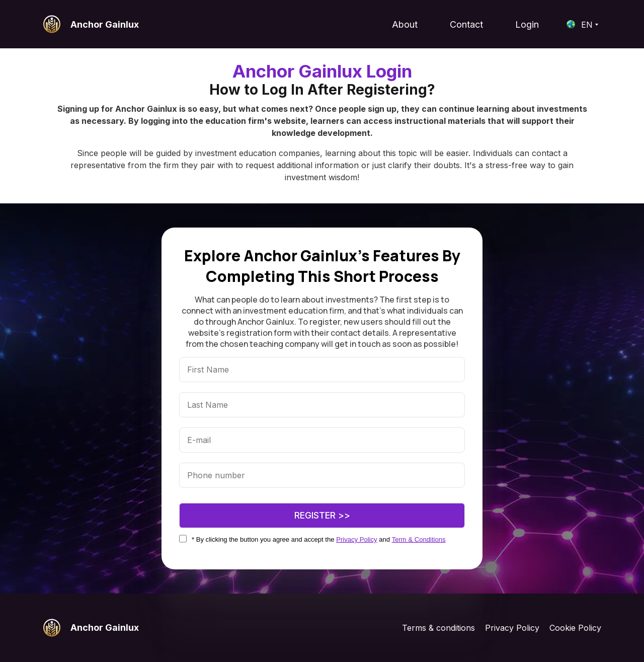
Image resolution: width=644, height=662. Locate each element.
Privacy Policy (512, 628)
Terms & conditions (438, 628)
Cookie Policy (575, 628)
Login (527, 24)
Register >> (322, 515)
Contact (466, 24)
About (405, 24)
